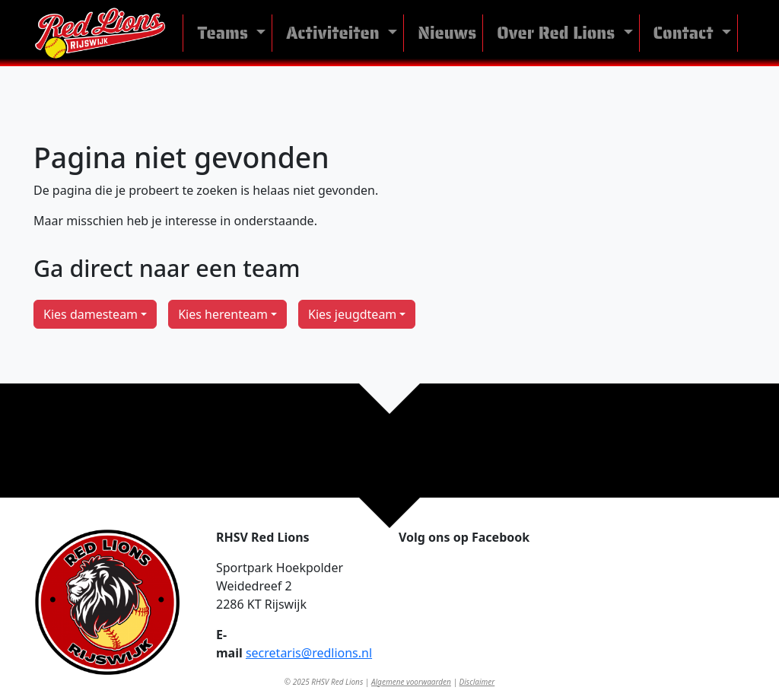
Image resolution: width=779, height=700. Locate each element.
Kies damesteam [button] (91, 314)
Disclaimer (477, 682)
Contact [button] (686, 33)
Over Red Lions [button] (558, 33)
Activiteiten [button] (335, 33)
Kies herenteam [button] (223, 314)
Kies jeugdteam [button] (352, 314)
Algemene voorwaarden (411, 682)
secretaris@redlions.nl (309, 653)
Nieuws (447, 33)
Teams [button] (224, 33)
